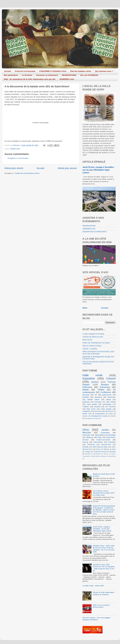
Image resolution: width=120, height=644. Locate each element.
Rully (100, 437)
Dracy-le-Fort (106, 444)
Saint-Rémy (112, 456)
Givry (86, 430)
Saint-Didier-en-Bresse (99, 456)
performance (109, 411)
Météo (85, 308)
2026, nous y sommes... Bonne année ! (102, 606)
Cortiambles (105, 433)
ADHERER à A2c (67, 79)
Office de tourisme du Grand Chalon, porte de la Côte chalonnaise (98, 353)
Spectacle (98, 397)
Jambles (105, 430)
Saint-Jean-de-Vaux (100, 447)
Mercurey (87, 432)
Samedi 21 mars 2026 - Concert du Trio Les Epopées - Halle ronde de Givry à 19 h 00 (104, 568)
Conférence (106, 392)
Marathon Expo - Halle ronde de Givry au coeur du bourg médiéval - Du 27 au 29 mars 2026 (104, 549)
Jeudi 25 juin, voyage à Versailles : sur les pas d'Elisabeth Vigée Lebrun (99, 170)
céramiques (107, 404)
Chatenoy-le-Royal (100, 452)
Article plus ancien (67, 168)
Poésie (113, 402)
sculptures (86, 411)
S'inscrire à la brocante (25, 71)
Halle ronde (92, 375)
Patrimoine (87, 387)
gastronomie (107, 395)
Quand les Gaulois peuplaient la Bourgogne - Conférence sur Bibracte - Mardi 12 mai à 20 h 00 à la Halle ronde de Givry (104, 510)
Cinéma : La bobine (90, 349)
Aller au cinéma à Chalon (92, 346)
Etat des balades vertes (81, 71)
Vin (96, 395)
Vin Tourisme (110, 407)
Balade (86, 390)
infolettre (86, 397)
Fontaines (112, 442)
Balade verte (15, 149)
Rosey (98, 449)
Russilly (85, 447)
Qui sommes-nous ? (104, 71)
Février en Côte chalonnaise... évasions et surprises (104, 593)
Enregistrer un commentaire (18, 158)
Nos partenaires (11, 75)
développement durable (99, 416)
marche (113, 416)
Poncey (85, 442)
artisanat (97, 407)
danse (108, 400)
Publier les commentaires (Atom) (27, 173)
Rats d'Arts (91, 409)
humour (85, 416)
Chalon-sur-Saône (103, 440)
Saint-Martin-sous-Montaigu (105, 435)
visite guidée (92, 404)
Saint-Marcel (97, 454)
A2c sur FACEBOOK (89, 75)
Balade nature (93, 400)
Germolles (86, 435)
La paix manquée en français (93, 334)
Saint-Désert (98, 442)
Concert (111, 378)
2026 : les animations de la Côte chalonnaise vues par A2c (30, 79)
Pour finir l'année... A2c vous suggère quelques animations (96, 619)
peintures (86, 402)
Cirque (111, 414)
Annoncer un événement (47, 75)
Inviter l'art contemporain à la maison (96, 343)
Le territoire (27, 75)
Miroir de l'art (87, 340)
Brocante (86, 395)
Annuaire (105, 308)
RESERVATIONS (69, 75)
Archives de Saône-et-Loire (93, 337)
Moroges (113, 452)
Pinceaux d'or (100, 402)
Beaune (106, 454)
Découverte (98, 411)
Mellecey (90, 437)
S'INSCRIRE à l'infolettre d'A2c (53, 71)
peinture (95, 382)
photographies (100, 414)
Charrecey (91, 444)
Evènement (105, 387)
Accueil (8, 71)
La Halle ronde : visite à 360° (93, 586)
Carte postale (106, 409)
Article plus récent (14, 168)
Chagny (88, 452)
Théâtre (101, 390)
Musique (105, 385)
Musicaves (112, 397)
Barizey (106, 449)
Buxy (114, 449)
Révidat (87, 454)
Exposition (89, 378)
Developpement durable (92, 418)
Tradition (86, 407)
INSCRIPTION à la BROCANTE (94, 232)
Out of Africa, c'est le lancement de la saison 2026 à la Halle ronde (103, 493)
